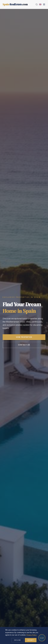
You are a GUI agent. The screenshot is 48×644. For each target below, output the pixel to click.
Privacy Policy (32, 635)
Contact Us (24, 345)
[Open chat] (42, 638)
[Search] (37, 4)
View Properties (24, 337)
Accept (31, 640)
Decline (17, 640)
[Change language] (40, 4)
